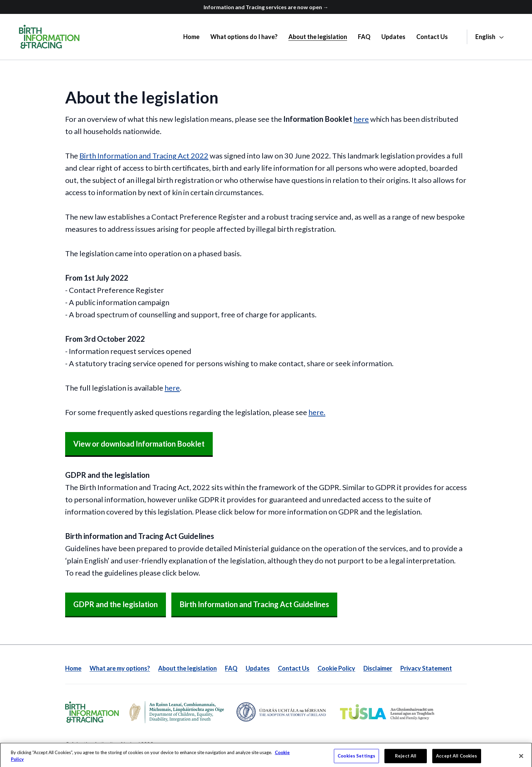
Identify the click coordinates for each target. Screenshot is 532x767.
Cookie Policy (336, 668)
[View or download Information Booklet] (139, 444)
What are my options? (120, 668)
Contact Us (294, 668)
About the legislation (187, 668)
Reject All (406, 760)
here (361, 119)
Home (73, 668)
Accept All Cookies (457, 760)
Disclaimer (378, 668)
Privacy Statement (426, 668)
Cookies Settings (356, 760)
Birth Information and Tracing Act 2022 (144, 156)
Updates (258, 668)
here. (317, 412)
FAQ (231, 668)
